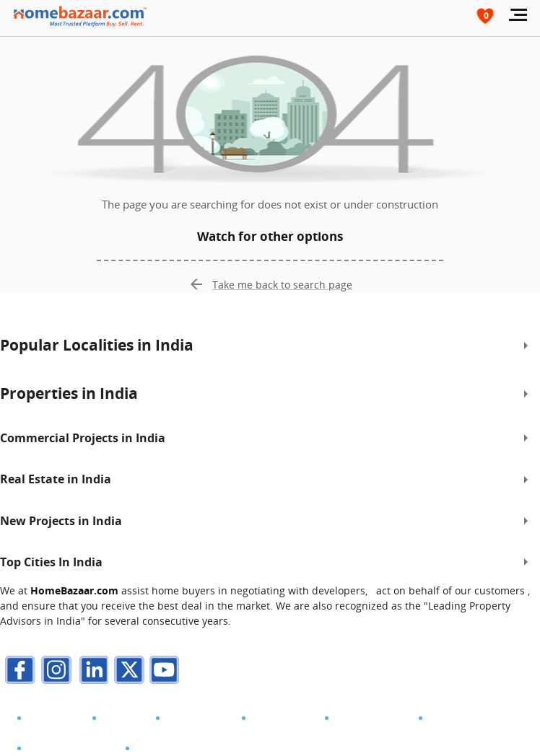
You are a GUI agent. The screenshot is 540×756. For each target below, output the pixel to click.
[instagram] (54, 672)
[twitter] (126, 672)
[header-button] (486, 16)
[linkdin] (90, 672)
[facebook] (18, 672)
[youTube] (162, 672)
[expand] (526, 346)
